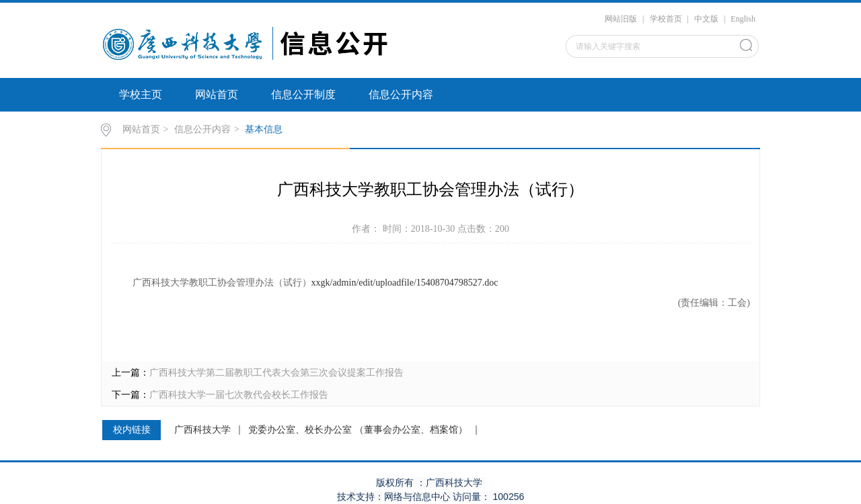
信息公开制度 (303, 94)
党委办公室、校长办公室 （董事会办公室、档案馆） (358, 430)
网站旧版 (621, 19)
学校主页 (141, 94)
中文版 (706, 19)
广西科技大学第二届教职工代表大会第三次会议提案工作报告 (276, 373)
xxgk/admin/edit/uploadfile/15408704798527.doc (405, 283)
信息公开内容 (401, 94)
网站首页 (217, 94)
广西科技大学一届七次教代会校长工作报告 (239, 395)
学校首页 (666, 19)
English (743, 19)
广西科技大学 (202, 430)
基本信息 (264, 129)
